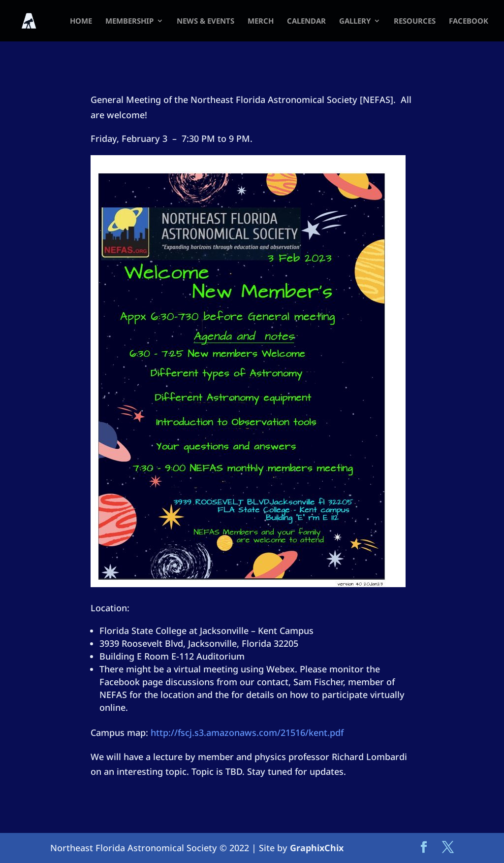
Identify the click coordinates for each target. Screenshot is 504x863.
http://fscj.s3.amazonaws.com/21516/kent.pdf (247, 732)
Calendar (306, 21)
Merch (261, 21)
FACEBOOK (469, 21)
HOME (81, 21)
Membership (129, 21)
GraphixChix (317, 848)
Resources (415, 21)
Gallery (355, 21)
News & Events (205, 21)
